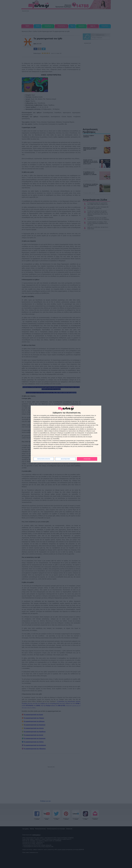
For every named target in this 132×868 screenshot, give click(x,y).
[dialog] (66, 434)
